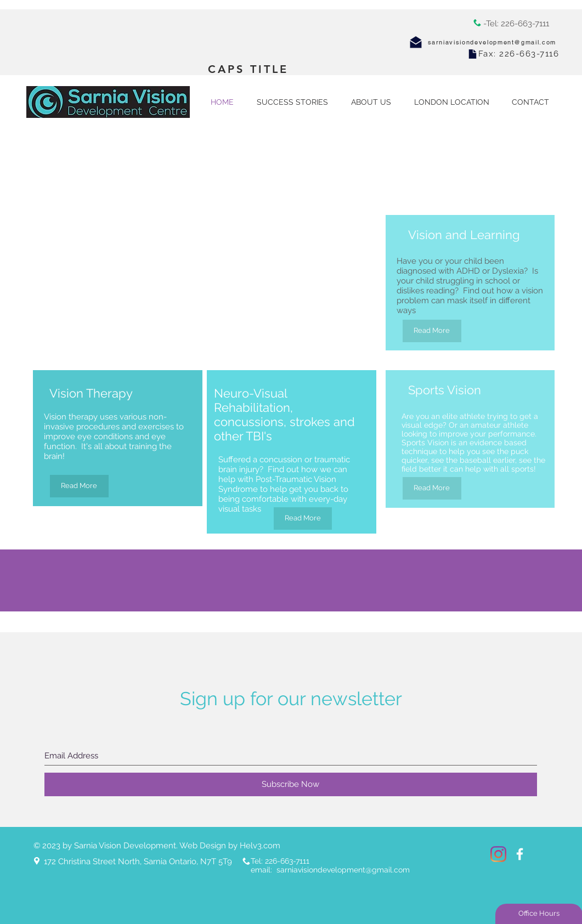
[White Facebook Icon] (520, 854)
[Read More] (432, 331)
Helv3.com (260, 846)
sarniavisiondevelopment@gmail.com (492, 42)
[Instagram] (498, 854)
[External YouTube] (171, 224)
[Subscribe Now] (291, 784)
